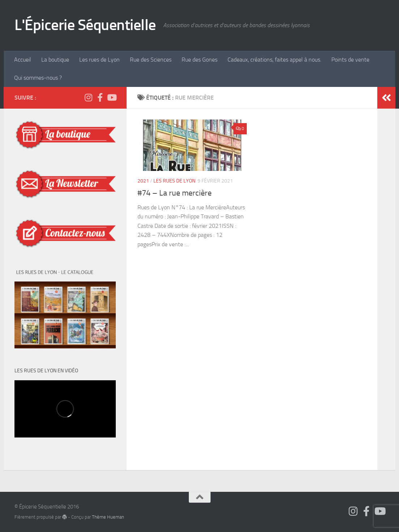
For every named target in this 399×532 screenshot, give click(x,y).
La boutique (55, 60)
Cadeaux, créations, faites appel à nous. (274, 60)
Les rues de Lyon (99, 60)
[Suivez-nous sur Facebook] (100, 97)
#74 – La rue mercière (175, 193)
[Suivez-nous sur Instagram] (88, 97)
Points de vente (350, 60)
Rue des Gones (199, 60)
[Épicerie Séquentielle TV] (111, 97)
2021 (143, 181)
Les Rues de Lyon (174, 181)
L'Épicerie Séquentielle (85, 25)
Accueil (23, 60)
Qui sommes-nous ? (38, 78)
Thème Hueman (108, 517)
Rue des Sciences (151, 60)
